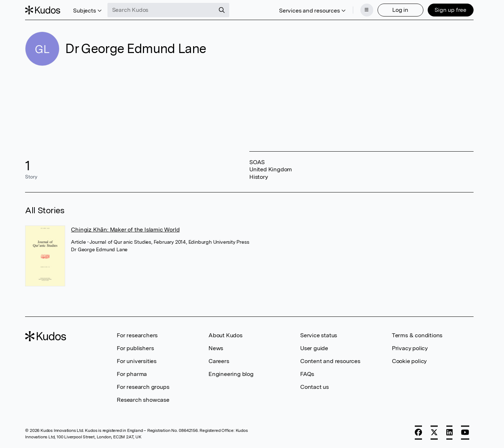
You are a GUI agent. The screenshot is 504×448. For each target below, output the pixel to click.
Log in (400, 10)
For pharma (132, 374)
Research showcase (143, 400)
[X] (434, 433)
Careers (219, 361)
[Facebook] (418, 433)
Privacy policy (410, 348)
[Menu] (367, 10)
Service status (319, 335)
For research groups (143, 387)
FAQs (307, 374)
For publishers (135, 348)
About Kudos (225, 335)
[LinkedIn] (450, 433)
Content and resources (330, 361)
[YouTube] (465, 433)
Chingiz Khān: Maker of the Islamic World (125, 230)
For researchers (137, 335)
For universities (137, 361)
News (216, 348)
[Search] (222, 10)
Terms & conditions (417, 335)
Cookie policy (409, 361)
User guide (314, 348)
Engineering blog (231, 374)
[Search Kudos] (161, 10)
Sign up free (450, 10)
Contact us (315, 387)
